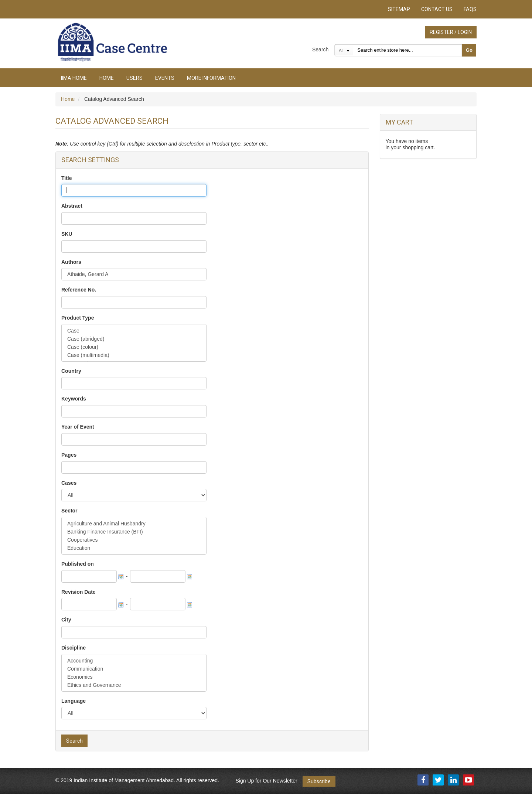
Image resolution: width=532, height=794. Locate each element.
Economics (134, 677)
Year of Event (78, 427)
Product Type (78, 318)
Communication (134, 669)
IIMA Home (74, 78)
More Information (211, 78)
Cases (69, 483)
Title (67, 178)
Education (134, 548)
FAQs (470, 9)
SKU (67, 234)
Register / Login (451, 32)
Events (165, 78)
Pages (69, 455)
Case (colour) (134, 347)
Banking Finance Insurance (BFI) (134, 532)
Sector (69, 511)
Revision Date (79, 592)
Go (469, 50)
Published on (78, 564)
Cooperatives (134, 540)
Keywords (74, 399)
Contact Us (437, 9)
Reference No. (79, 290)
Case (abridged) (134, 339)
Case (134, 331)
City (66, 620)
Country (71, 371)
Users (134, 78)
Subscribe (319, 781)
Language (74, 701)
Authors (71, 262)
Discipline (74, 648)
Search (320, 50)
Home (107, 78)
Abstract (72, 206)
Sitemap (399, 9)
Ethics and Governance (134, 685)
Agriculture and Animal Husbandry (134, 524)
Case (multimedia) (134, 355)
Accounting (134, 661)
